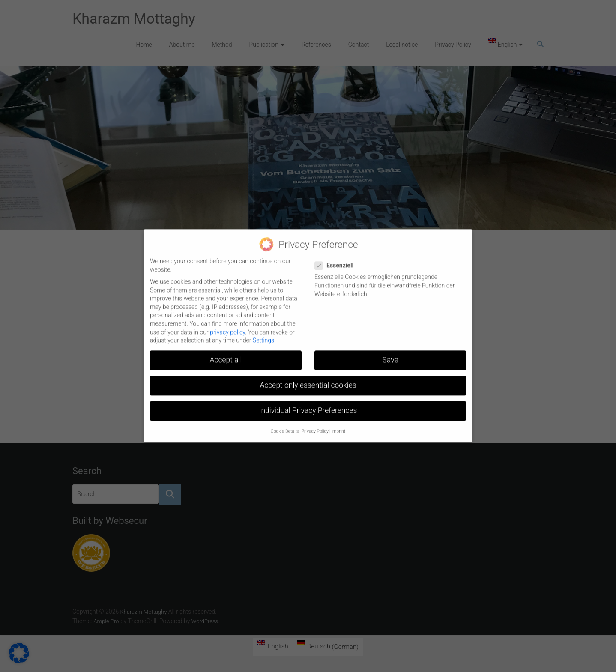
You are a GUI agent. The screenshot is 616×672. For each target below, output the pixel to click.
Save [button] (390, 354)
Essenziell (338, 260)
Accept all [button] (226, 354)
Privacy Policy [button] (315, 425)
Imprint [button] (338, 425)
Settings (263, 335)
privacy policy (227, 326)
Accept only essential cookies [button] (308, 379)
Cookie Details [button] (285, 425)
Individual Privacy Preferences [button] (308, 405)
